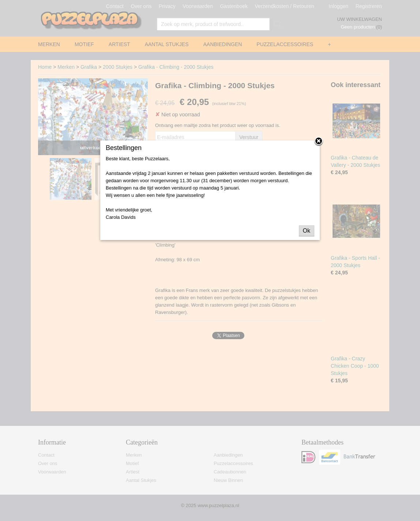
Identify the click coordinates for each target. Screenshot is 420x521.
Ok (307, 231)
